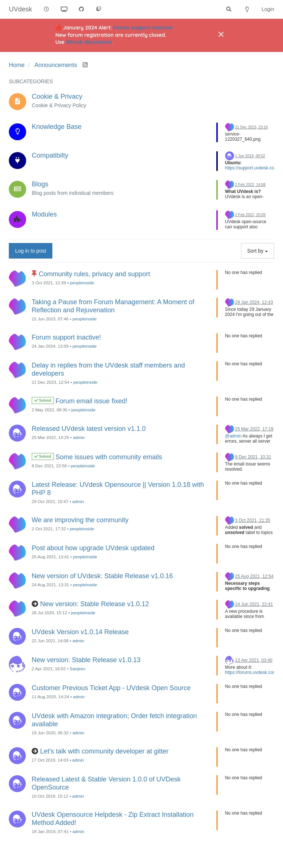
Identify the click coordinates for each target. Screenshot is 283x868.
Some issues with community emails (109, 457)
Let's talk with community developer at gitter (104, 751)
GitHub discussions (89, 42)
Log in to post (31, 251)
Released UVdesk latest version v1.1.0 (89, 429)
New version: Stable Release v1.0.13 (86, 660)
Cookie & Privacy (57, 96)
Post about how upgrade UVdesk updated (93, 548)
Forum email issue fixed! (92, 401)
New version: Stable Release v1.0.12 (95, 604)
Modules (44, 214)
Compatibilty (50, 155)
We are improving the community (80, 520)
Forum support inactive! (143, 28)
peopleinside (82, 283)
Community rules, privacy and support (94, 274)
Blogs (40, 184)
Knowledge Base (57, 127)
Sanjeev (77, 669)
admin (79, 437)
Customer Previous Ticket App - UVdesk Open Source (111, 688)
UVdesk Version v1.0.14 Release (80, 632)
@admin (233, 436)
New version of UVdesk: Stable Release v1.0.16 (102, 576)
